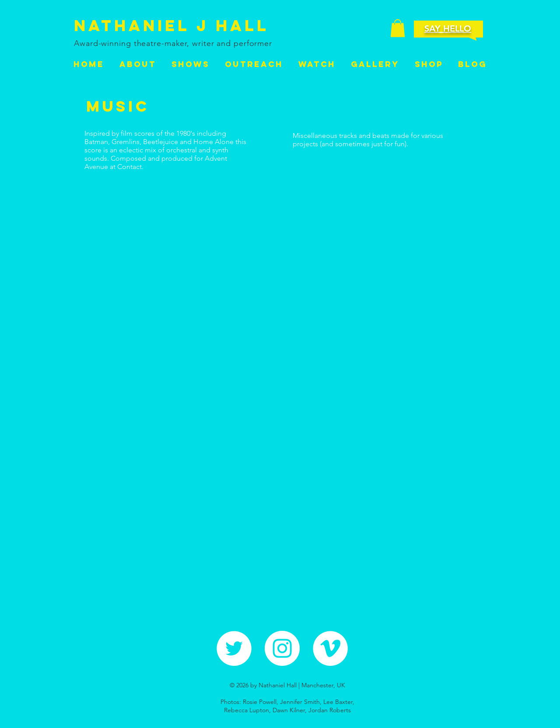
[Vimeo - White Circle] (330, 648)
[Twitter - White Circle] (234, 648)
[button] (398, 28)
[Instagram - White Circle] (282, 648)
